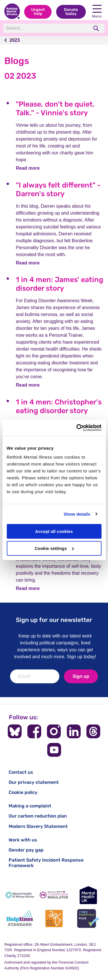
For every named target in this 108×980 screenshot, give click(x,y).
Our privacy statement (34, 782)
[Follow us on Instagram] (54, 731)
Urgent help (38, 12)
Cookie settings (54, 548)
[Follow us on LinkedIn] (74, 731)
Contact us (21, 772)
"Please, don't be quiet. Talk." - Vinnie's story (55, 108)
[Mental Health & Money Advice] (20, 895)
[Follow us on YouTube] (54, 750)
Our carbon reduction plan (38, 816)
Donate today (71, 12)
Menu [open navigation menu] (97, 12)
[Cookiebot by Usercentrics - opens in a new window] (77, 428)
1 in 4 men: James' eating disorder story (59, 284)
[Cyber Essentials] (88, 918)
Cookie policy (23, 792)
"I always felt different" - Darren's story (58, 189)
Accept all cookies (54, 531)
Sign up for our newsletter (54, 620)
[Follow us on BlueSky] (15, 731)
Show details (77, 514)
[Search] (46, 28)
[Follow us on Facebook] (34, 731)
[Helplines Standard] (20, 918)
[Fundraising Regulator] (54, 895)
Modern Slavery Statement (38, 826)
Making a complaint (30, 806)
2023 (15, 40)
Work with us (23, 840)
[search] (97, 28)
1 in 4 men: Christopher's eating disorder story (59, 406)
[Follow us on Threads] (93, 731)
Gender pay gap (26, 850)
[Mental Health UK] (88, 895)
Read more (28, 168)
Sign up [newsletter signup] (81, 676)
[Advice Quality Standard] (54, 918)
